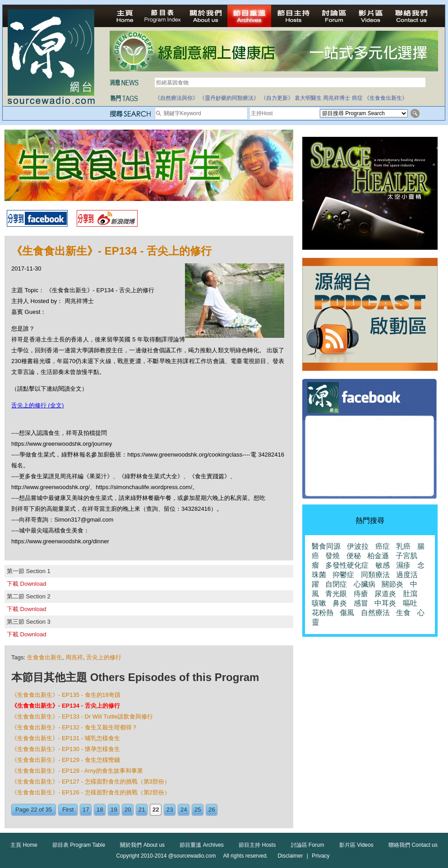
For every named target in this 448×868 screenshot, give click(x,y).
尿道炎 (385, 594)
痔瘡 (361, 594)
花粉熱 (323, 613)
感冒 (361, 603)
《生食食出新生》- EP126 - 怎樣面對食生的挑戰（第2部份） (91, 792)
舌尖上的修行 (104, 657)
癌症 (357, 98)
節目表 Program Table (79, 845)
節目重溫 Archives (201, 845)
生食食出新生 (45, 657)
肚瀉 (410, 594)
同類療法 (375, 575)
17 (86, 810)
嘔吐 (410, 603)
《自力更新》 (277, 98)
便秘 (354, 556)
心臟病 (365, 584)
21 (142, 810)
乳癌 (403, 546)
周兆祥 (74, 657)
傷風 (347, 613)
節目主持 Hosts (257, 845)
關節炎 (393, 584)
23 (170, 810)
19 (114, 810)
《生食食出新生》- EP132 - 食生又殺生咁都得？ (74, 727)
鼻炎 (340, 603)
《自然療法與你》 (176, 98)
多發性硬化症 (347, 565)
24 (184, 810)
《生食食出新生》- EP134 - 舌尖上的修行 (66, 706)
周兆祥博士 (337, 98)
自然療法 (375, 613)
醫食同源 (326, 546)
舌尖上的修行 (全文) (37, 405)
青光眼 (336, 594)
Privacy (321, 856)
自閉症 (336, 584)
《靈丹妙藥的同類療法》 (229, 98)
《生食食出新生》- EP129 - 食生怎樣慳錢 (66, 760)
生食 (403, 613)
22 (156, 810)
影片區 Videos (356, 845)
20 (128, 810)
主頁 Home (24, 845)
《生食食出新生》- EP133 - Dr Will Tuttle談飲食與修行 (82, 716)
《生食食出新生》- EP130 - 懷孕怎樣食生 (66, 749)
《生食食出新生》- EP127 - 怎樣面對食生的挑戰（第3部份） (91, 782)
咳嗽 (319, 603)
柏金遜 (378, 556)
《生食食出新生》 (386, 98)
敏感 (383, 565)
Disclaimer (290, 856)
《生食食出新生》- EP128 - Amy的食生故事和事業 (77, 771)
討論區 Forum (308, 845)
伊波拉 (358, 546)
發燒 (333, 556)
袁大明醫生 (308, 98)
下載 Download (26, 584)
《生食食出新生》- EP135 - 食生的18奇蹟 (66, 695)
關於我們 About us (142, 845)
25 (198, 810)
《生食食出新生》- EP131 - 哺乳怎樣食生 (66, 738)
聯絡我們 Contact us (413, 845)
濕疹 (403, 565)
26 (212, 810)
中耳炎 (385, 603)
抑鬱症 (343, 575)
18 (100, 810)
